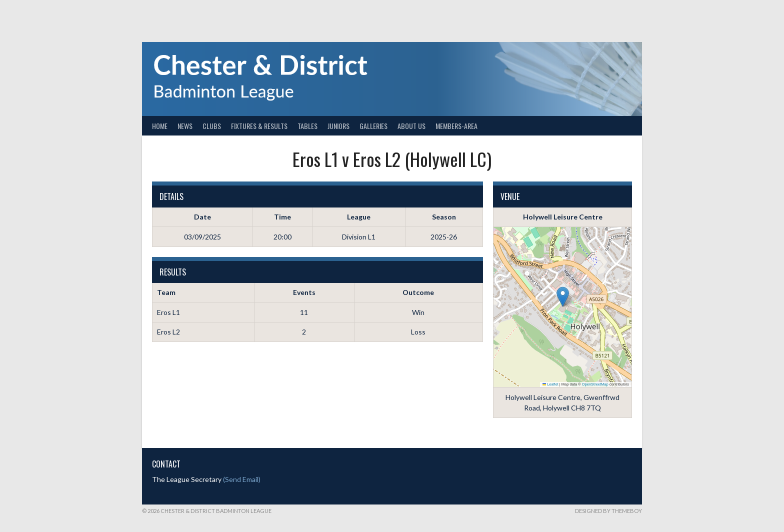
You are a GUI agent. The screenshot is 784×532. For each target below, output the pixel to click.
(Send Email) (242, 479)
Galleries (373, 126)
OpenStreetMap (595, 384)
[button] (563, 297)
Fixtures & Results (259, 126)
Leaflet (550, 384)
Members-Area (456, 126)
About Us (411, 126)
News (185, 126)
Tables (307, 126)
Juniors (338, 126)
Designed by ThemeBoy (608, 511)
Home (160, 126)
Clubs (212, 126)
